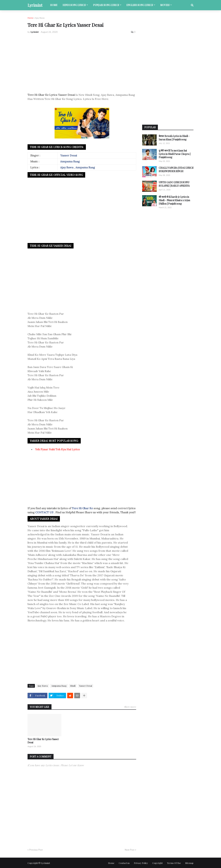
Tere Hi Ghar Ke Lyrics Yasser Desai (43, 741)
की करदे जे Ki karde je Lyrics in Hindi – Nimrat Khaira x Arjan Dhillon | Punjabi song (174, 200)
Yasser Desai (69, 155)
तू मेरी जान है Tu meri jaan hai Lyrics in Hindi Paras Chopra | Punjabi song (175, 154)
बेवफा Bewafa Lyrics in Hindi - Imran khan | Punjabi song (174, 138)
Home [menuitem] (54, 5)
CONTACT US (44, 512)
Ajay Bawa (40, 18)
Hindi (73, 686)
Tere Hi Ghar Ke (83, 508)
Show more (130, 707)
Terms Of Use (174, 863)
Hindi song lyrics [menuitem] (74, 5)
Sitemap (189, 863)
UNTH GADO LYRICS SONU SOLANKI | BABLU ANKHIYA (174, 184)
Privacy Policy (141, 863)
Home (30, 18)
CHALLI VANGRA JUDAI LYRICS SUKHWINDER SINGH (176, 169)
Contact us (124, 863)
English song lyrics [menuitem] (140, 5)
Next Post (130, 850)
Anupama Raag (70, 161)
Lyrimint (35, 5)
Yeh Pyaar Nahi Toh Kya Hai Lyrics (57, 449)
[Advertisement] (82, 62)
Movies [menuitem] (165, 5)
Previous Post (36, 850)
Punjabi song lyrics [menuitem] (106, 5)
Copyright (157, 863)
